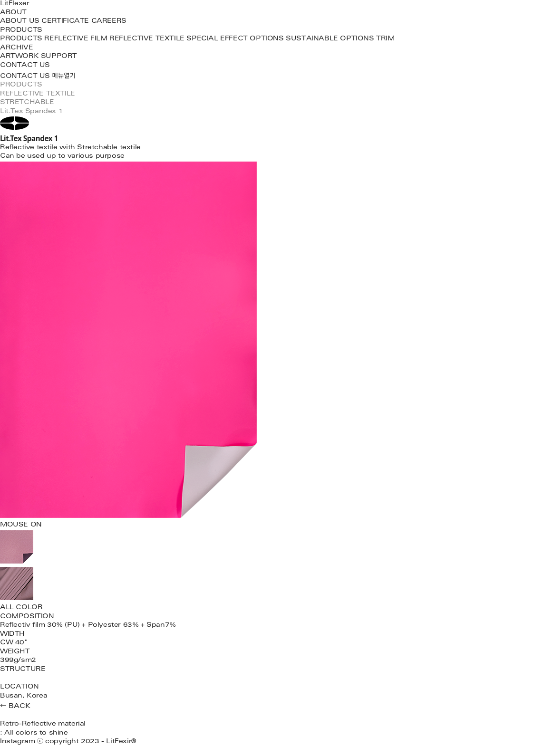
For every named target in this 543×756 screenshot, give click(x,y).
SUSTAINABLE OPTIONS (330, 39)
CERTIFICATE (65, 22)
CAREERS (109, 22)
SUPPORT (59, 57)
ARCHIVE (16, 48)
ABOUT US (20, 22)
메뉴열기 (64, 77)
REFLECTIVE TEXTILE (147, 39)
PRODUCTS (21, 31)
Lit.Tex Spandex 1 (31, 112)
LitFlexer (15, 4)
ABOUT (13, 13)
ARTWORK (19, 57)
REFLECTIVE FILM (76, 39)
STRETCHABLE (27, 103)
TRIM (385, 39)
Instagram (17, 742)
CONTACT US (25, 66)
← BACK (15, 707)
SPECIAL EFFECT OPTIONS (235, 39)
